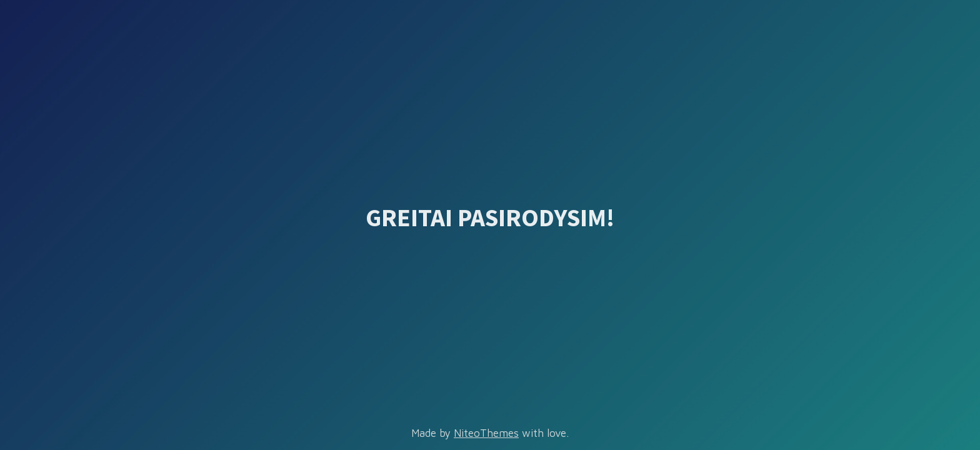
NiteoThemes (486, 433)
